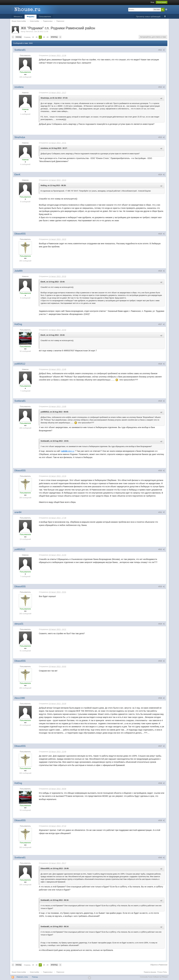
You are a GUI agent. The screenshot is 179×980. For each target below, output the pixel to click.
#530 (161, 471)
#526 (161, 271)
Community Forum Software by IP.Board (154, 977)
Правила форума (150, 972)
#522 (161, 87)
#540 (161, 858)
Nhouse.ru (18, 17)
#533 (161, 587)
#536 (161, 698)
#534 (161, 624)
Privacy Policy (162, 972)
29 (48, 37)
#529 (161, 401)
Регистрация (162, 2)
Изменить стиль (22, 977)
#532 (161, 549)
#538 (161, 783)
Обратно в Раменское (159, 965)
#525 (161, 234)
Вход (152, 2)
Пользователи (45, 17)
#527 (161, 324)
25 (33, 37)
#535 (161, 661)
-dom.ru (68, 451)
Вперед (54, 37)
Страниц (27, 37)
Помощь (35, 977)
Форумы (31, 17)
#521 (161, 50)
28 (44, 37)
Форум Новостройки (19, 972)
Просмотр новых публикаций (148, 17)
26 (37, 37)
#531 (161, 512)
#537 (161, 746)
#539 (161, 820)
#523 (161, 137)
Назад (19, 37)
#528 (161, 364)
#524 (161, 175)
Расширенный (166, 9)
